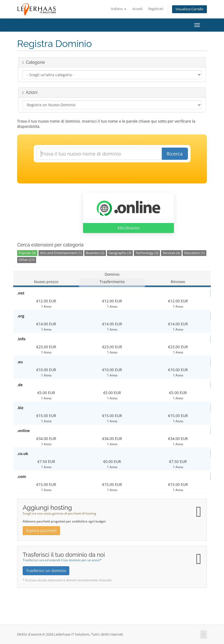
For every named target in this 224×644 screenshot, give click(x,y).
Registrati (156, 9)
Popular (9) (27, 253)
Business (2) (95, 253)
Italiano (119, 9)
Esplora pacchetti (41, 531)
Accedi (137, 9)
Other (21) (27, 260)
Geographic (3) (120, 253)
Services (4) (171, 253)
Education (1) (194, 253)
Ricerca (175, 154)
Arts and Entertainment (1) (61, 253)
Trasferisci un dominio (46, 571)
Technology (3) (147, 253)
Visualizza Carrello (189, 9)
